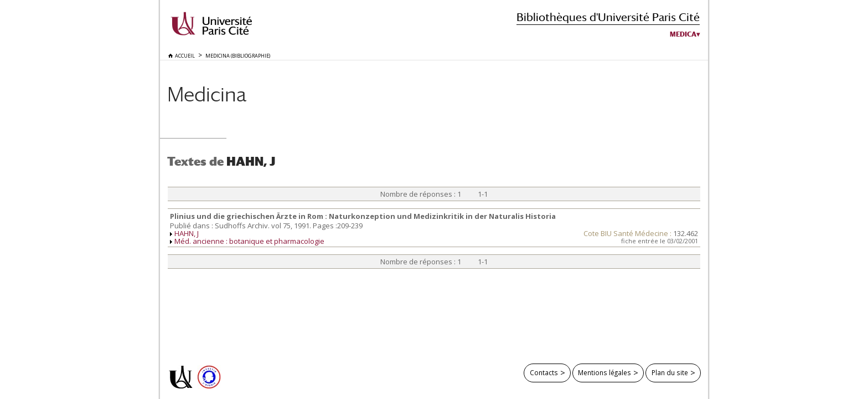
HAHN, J (187, 233)
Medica (683, 34)
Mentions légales (604, 372)
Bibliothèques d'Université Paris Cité (608, 17)
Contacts (544, 372)
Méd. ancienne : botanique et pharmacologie (249, 241)
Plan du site (670, 372)
